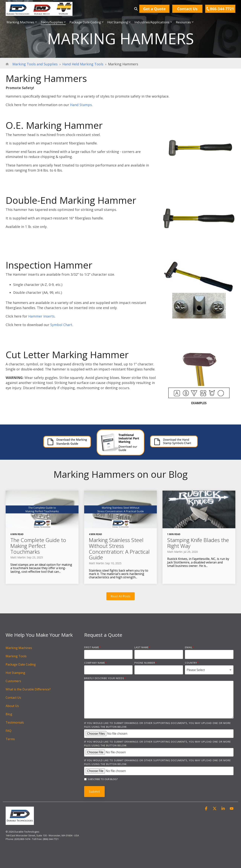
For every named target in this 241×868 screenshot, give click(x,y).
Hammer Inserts (41, 316)
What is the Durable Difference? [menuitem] (28, 689)
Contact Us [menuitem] (13, 698)
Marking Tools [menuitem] (16, 656)
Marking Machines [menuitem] (19, 648)
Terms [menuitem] (10, 739)
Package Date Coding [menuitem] (21, 664)
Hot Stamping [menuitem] (15, 673)
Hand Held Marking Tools (83, 64)
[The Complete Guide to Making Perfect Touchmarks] (42, 509)
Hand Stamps (81, 105)
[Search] (136, 9)
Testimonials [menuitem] (15, 722)
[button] (207, 809)
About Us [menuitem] (12, 706)
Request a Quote (103, 635)
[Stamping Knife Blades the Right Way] (199, 509)
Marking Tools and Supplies (35, 64)
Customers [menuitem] (13, 681)
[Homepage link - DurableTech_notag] (20, 823)
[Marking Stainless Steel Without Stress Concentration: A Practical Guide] (121, 509)
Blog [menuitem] (9, 714)
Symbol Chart (61, 325)
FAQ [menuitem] (8, 731)
